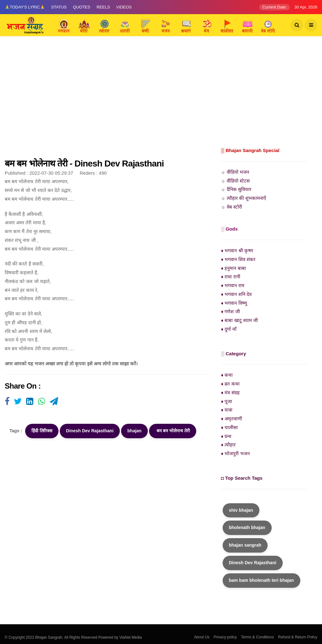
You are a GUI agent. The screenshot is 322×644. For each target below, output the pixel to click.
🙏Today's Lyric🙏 (25, 7)
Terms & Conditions (258, 637)
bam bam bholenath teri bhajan (261, 580)
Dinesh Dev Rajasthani (90, 431)
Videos (124, 7)
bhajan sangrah (245, 545)
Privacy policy (225, 637)
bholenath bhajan (247, 527)
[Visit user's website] (7, 402)
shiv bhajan (241, 510)
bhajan (134, 431)
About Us (202, 637)
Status (59, 7)
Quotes (82, 7)
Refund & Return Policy (298, 637)
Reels (103, 7)
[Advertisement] (161, 99)
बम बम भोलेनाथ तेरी (173, 431)
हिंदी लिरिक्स (42, 431)
